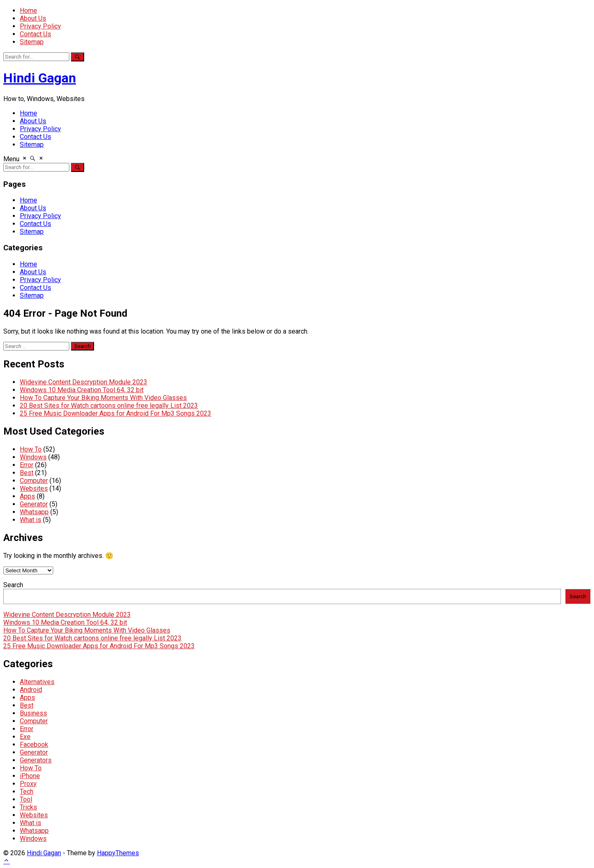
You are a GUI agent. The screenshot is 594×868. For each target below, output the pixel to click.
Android (31, 690)
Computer (34, 481)
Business (33, 713)
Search (13, 585)
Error (27, 465)
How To (31, 449)
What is (31, 520)
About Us (33, 18)
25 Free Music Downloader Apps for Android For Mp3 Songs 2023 (115, 413)
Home (28, 11)
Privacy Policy (40, 26)
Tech (27, 792)
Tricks (28, 807)
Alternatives (37, 682)
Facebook (34, 745)
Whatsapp (34, 512)
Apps (27, 496)
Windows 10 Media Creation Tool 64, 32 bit (82, 390)
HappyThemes (118, 853)
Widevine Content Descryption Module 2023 (84, 382)
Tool (26, 799)
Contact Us (35, 34)
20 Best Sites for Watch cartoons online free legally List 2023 (109, 406)
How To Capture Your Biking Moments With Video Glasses (103, 398)
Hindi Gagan (40, 78)
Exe (25, 737)
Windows (33, 457)
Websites (34, 488)
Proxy (28, 784)
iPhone (30, 776)
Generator (34, 504)
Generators (36, 760)
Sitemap (32, 42)
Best (27, 473)
